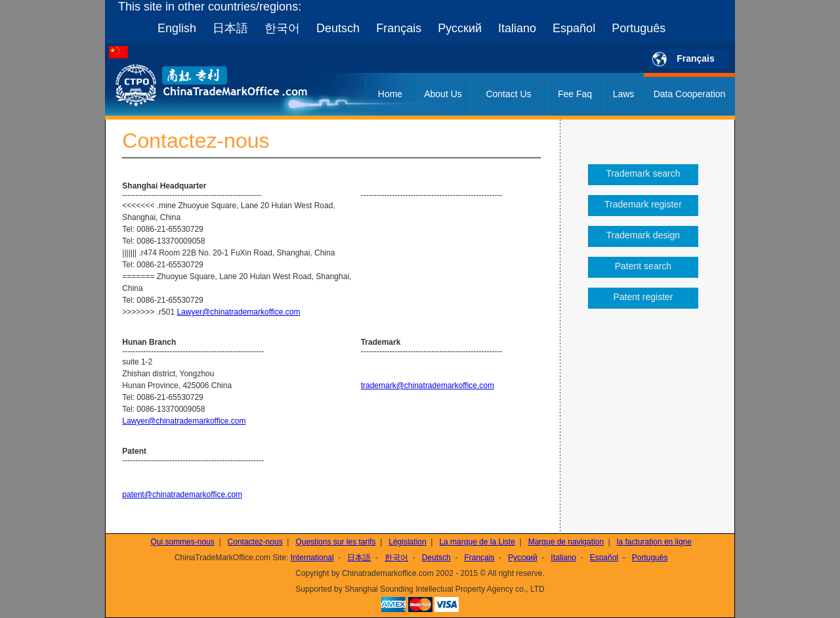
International (312, 558)
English (177, 28)
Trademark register (643, 204)
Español (574, 28)
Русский (460, 28)
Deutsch (338, 28)
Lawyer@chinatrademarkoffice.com (238, 312)
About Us (443, 94)
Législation (407, 542)
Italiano (517, 28)
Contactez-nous (255, 542)
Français (399, 28)
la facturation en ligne (654, 542)
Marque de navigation (566, 542)
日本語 (230, 28)
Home (390, 94)
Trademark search (643, 173)
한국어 (282, 28)
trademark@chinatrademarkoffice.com (428, 386)
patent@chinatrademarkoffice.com (182, 495)
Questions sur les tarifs (335, 542)
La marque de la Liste (477, 542)
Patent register (643, 297)
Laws (624, 94)
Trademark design (643, 235)
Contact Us (508, 94)
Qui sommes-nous (182, 542)
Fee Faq (575, 94)
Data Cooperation (690, 94)
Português (639, 28)
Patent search (643, 266)
